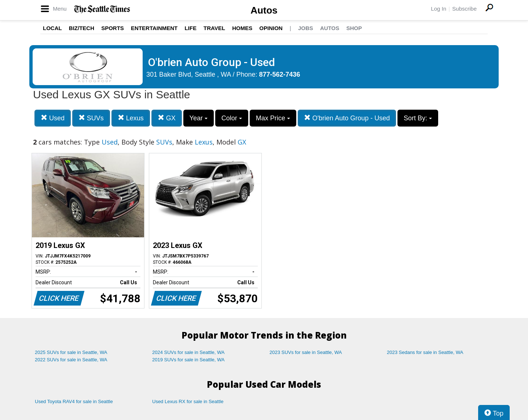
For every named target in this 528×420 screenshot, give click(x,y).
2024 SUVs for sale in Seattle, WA (188, 352)
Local (52, 28)
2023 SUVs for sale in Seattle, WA (306, 352)
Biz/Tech (82, 28)
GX (167, 118)
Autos (264, 10)
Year (199, 118)
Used (53, 118)
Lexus (131, 118)
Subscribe (464, 9)
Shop (354, 28)
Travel (214, 28)
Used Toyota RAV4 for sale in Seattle (74, 401)
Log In (439, 9)
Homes (242, 28)
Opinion (271, 28)
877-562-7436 (280, 74)
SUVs (91, 118)
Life (190, 28)
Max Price (273, 118)
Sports (113, 28)
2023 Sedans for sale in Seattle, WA (425, 352)
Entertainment (154, 28)
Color (232, 118)
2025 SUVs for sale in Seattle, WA (71, 352)
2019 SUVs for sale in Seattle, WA (188, 360)
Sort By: (418, 118)
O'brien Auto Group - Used (347, 118)
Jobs (306, 28)
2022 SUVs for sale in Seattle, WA (71, 360)
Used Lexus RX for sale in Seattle (188, 401)
